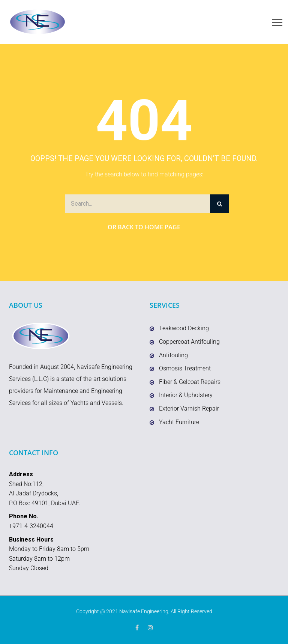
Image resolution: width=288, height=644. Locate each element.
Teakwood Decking (184, 328)
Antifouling (173, 355)
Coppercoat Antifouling (189, 342)
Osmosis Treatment (185, 368)
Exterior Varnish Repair (189, 409)
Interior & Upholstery (186, 395)
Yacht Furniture (179, 422)
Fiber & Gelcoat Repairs (190, 382)
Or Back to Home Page (144, 227)
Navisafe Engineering (144, 611)
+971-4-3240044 (31, 526)
